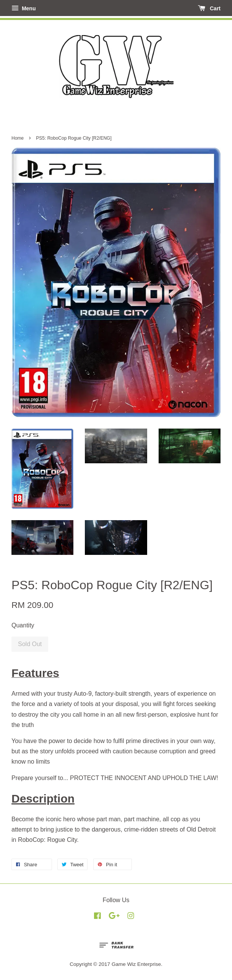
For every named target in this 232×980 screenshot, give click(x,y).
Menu (24, 8)
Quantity (23, 625)
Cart (209, 8)
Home (18, 138)
